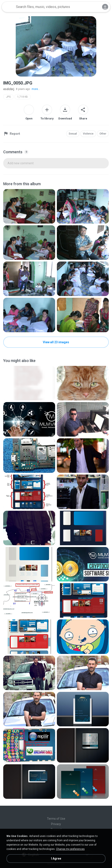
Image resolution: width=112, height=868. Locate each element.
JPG (8, 97)
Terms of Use (56, 819)
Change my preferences (70, 849)
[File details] (29, 206)
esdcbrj (9, 89)
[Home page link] (8, 7)
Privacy (56, 824)
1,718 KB (23, 97)
